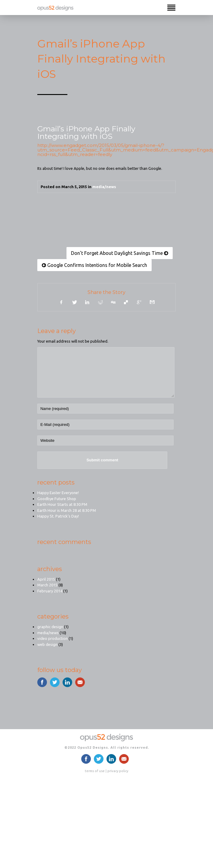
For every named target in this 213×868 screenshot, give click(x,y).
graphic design (50, 627)
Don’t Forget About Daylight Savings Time (120, 253)
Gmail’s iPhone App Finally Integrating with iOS (86, 132)
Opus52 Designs (93, 747)
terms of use (95, 771)
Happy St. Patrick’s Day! (58, 516)
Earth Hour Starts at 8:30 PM (62, 504)
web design (47, 644)
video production (52, 638)
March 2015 (47, 585)
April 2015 (46, 579)
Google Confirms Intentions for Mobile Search (94, 265)
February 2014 (50, 591)
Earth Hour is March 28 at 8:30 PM (67, 510)
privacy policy (118, 771)
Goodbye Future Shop (57, 499)
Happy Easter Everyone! (58, 493)
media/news (104, 187)
